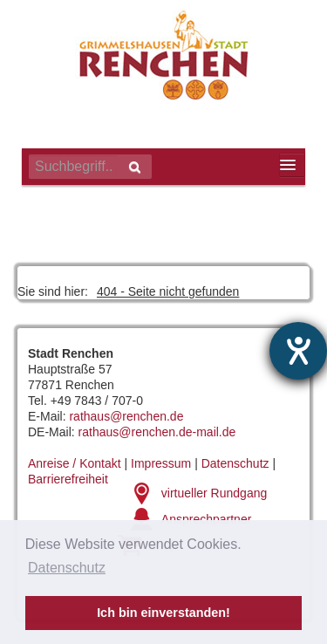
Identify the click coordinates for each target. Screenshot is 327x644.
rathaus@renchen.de (126, 416)
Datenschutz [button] (67, 568)
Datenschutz (235, 463)
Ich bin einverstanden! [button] (163, 613)
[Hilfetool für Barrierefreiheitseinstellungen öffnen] (298, 351)
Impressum (161, 463)
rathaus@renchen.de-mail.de (157, 432)
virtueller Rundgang (214, 493)
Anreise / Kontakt (75, 463)
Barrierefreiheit (68, 479)
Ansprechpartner (207, 519)
